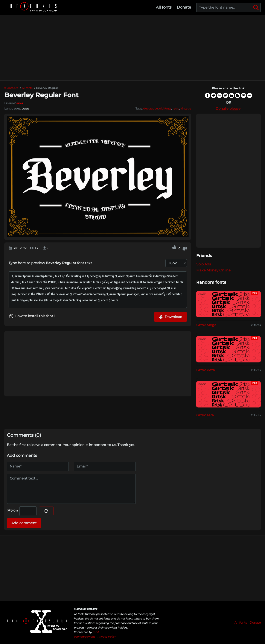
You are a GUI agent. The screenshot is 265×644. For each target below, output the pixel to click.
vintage (186, 108)
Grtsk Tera (205, 415)
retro (176, 108)
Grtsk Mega (206, 325)
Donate (184, 7)
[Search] (256, 8)
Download (171, 317)
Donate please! (228, 109)
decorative (151, 108)
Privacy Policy (107, 637)
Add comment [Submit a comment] (24, 523)
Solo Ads (204, 264)
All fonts (164, 7)
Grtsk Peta (206, 370)
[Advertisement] (132, 48)
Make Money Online (213, 270)
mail (96, 632)
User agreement (84, 637)
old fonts (165, 108)
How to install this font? (32, 316)
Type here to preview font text (50, 263)
